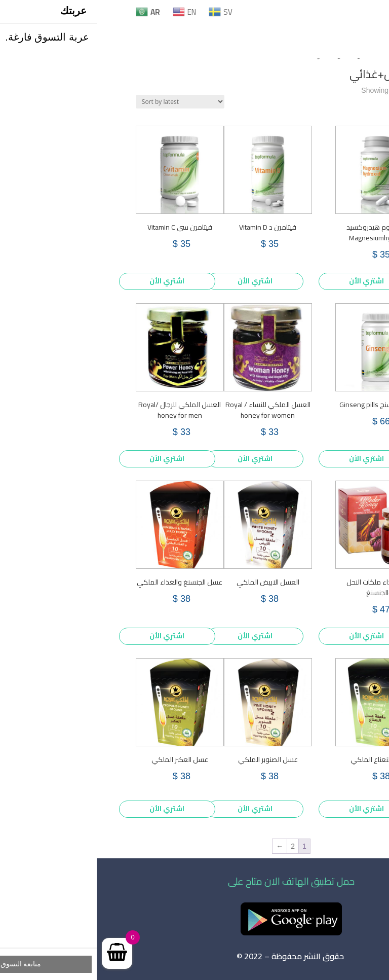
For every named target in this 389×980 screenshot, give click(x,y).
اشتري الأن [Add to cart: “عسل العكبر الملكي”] (70, 809)
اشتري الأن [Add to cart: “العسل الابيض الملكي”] (158, 636)
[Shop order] (83, 102)
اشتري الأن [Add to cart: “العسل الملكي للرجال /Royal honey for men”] (70, 458)
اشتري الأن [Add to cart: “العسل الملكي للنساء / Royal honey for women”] (158, 458)
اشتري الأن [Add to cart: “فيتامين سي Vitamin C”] (70, 281)
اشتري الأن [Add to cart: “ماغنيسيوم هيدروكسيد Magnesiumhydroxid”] (270, 281)
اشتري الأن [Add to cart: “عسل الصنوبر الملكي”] (158, 809)
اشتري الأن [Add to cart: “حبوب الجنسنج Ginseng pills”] (270, 458)
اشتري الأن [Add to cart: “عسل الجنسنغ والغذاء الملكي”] (70, 636)
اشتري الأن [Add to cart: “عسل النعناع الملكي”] (270, 809)
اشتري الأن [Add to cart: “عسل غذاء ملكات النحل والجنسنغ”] (270, 636)
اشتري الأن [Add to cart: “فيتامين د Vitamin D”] (158, 281)
